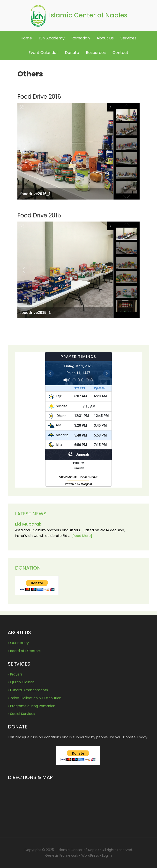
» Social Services (21, 714)
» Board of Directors (24, 651)
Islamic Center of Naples (88, 15)
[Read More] (82, 536)
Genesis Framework (62, 855)
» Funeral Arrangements (28, 690)
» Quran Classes (21, 682)
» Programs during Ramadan (32, 706)
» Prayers (15, 674)
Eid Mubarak (28, 524)
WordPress (90, 855)
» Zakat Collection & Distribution (35, 698)
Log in (107, 855)
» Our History (18, 643)
